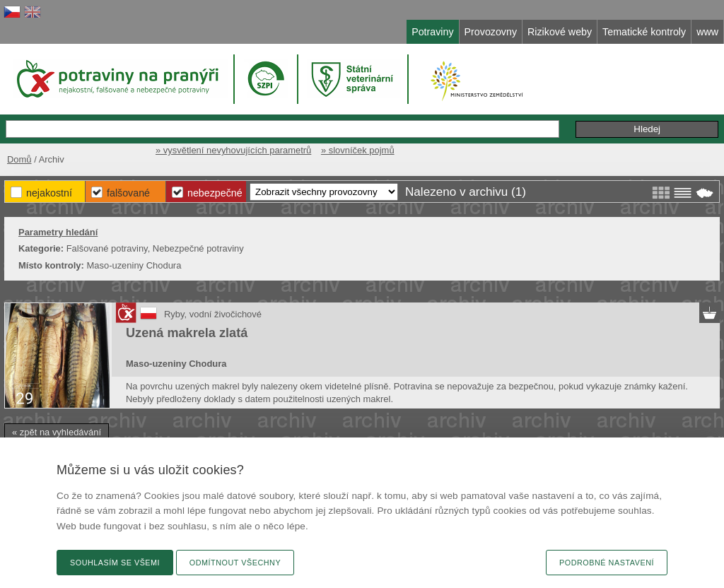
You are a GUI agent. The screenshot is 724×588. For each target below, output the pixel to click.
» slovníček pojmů (358, 150)
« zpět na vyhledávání (57, 432)
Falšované (128, 193)
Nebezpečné (215, 193)
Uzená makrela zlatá (187, 333)
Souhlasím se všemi (115, 563)
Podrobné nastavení (607, 563)
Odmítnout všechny (235, 563)
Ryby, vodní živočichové (213, 314)
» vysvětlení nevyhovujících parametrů (233, 150)
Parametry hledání (58, 232)
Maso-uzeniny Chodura (176, 364)
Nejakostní (49, 193)
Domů (19, 159)
